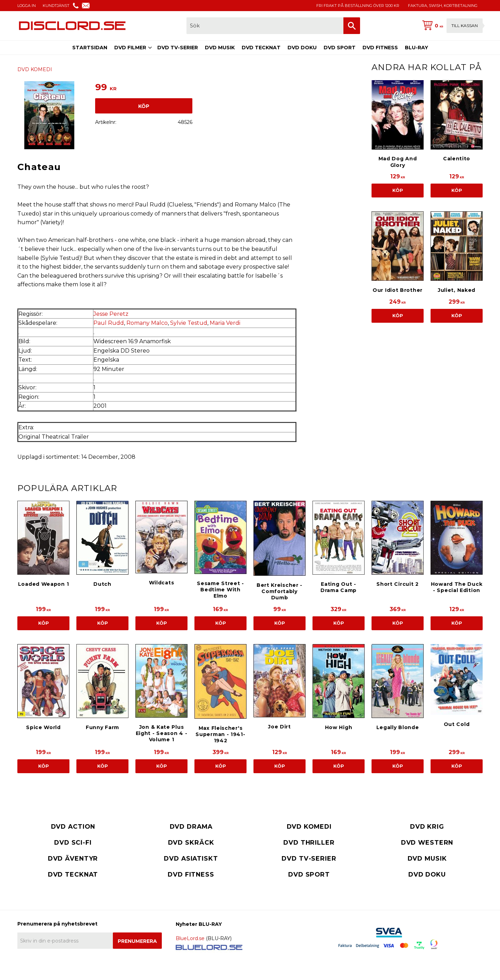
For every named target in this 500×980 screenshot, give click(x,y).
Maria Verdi (225, 323)
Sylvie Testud (189, 323)
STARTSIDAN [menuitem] (90, 48)
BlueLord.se (190, 938)
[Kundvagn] (451, 26)
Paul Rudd (109, 323)
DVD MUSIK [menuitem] (220, 48)
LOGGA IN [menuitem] (27, 6)
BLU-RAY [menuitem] (416, 48)
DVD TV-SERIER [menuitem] (178, 48)
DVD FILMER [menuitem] (130, 48)
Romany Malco (147, 323)
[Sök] (352, 26)
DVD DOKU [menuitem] (302, 48)
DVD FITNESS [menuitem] (380, 48)
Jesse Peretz (111, 314)
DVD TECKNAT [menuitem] (261, 48)
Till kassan (465, 26)
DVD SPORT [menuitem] (340, 48)
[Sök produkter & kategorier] (265, 26)
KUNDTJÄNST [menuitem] (56, 6)
